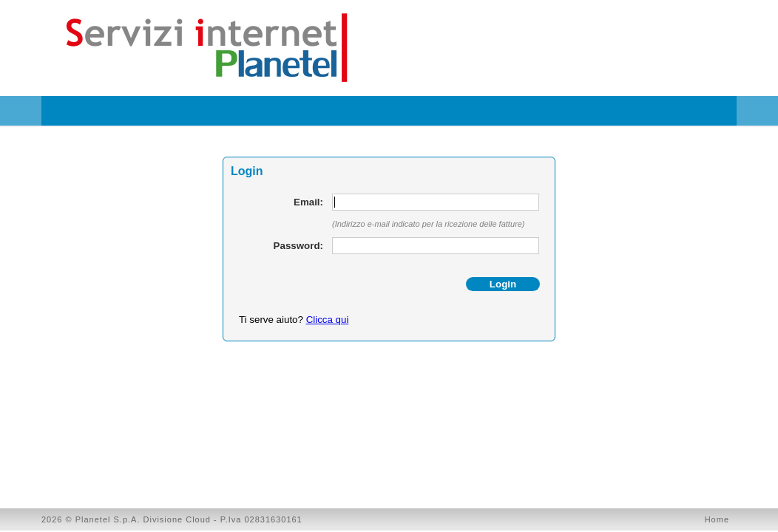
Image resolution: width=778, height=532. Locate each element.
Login (503, 284)
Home (717, 519)
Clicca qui (328, 320)
